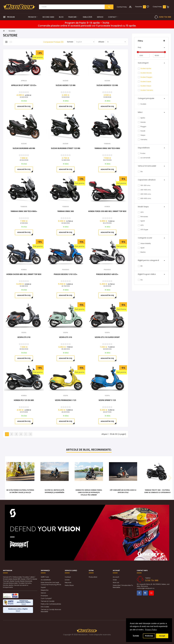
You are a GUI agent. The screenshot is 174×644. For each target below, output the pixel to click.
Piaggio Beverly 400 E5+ (107, 274)
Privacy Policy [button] (151, 630)
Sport (141, 248)
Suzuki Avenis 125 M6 (66, 85)
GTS (141, 225)
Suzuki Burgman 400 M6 (24, 148)
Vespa (142, 135)
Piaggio (142, 126)
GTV (141, 212)
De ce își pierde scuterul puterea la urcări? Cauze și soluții (20, 491)
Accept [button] (162, 636)
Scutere (12, 31)
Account (116, 577)
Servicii (43, 593)
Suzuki (142, 131)
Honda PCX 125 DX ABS (24, 400)
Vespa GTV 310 (24, 337)
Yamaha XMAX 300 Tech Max (107, 148)
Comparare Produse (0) (53, 42)
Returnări (68, 583)
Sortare (70, 42)
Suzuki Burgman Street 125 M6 (66, 148)
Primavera (143, 217)
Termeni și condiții (48, 601)
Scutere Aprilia (146, 68)
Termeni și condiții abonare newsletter (51, 611)
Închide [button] (136, 636)
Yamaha (143, 140)
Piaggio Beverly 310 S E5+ (66, 274)
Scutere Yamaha (147, 90)
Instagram (145, 593)
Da (140, 172)
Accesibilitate (46, 580)
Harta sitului (69, 585)
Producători (93, 577)
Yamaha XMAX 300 (66, 211)
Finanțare (44, 596)
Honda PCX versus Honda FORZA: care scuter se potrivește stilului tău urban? (89, 492)
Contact (68, 577)
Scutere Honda (146, 73)
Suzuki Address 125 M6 (107, 85)
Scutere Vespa (146, 86)
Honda (142, 122)
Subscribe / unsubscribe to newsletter (123, 586)
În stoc (142, 153)
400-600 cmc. (145, 194)
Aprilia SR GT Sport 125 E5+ (24, 85)
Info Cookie (45, 607)
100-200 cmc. (144, 185)
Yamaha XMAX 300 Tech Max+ (24, 211)
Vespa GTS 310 (66, 337)
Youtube (151, 593)
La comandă (144, 158)
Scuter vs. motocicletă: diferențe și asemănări (55, 491)
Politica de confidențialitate (51, 604)
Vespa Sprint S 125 (107, 400)
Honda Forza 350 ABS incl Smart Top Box (107, 211)
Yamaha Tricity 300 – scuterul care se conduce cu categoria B (157, 491)
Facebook (139, 593)
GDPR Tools (45, 577)
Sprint (141, 221)
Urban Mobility (144, 243)
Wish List (116, 583)
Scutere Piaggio (146, 77)
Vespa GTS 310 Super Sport (107, 337)
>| (30, 434)
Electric (142, 252)
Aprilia (142, 118)
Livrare (67, 580)
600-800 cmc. (145, 198)
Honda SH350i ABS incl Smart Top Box (24, 274)
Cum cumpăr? (46, 598)
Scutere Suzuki (146, 81)
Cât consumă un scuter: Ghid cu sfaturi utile (123, 491)
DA (140, 266)
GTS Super (143, 230)
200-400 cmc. (145, 190)
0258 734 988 (165, 17)
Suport (43, 587)
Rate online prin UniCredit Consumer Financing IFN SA (51, 584)
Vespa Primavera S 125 (66, 400)
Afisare (101, 42)
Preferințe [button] (149, 636)
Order (115, 580)
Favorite (139, 7)
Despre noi (45, 590)
